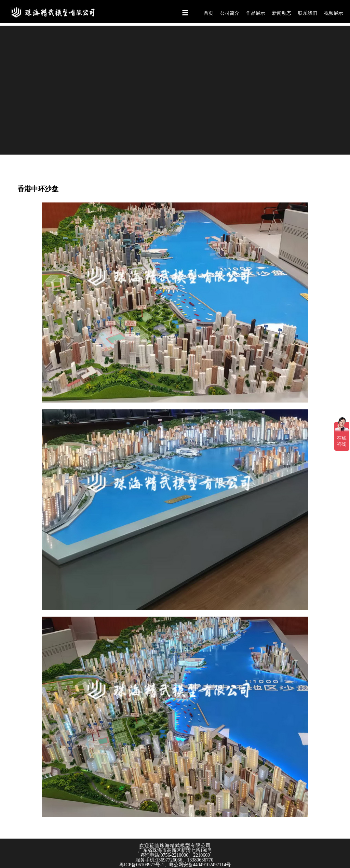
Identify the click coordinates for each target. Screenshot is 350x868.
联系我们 (308, 13)
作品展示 (256, 13)
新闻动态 (282, 13)
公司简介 (230, 13)
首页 (208, 13)
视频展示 (334, 13)
